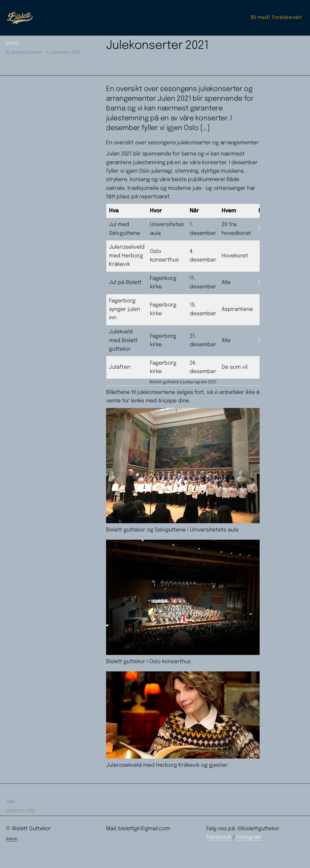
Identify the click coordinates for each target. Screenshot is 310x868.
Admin (12, 839)
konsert (12, 43)
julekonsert (15, 810)
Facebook (219, 837)
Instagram (249, 837)
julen (31, 810)
